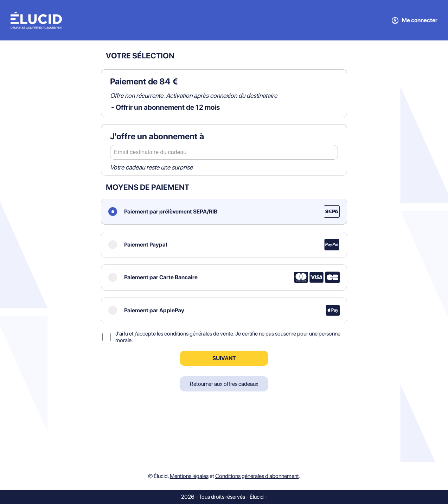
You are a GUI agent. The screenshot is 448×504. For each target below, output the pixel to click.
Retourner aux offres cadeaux (224, 384)
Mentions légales (189, 476)
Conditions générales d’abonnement (257, 476)
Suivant (224, 358)
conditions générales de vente (199, 334)
